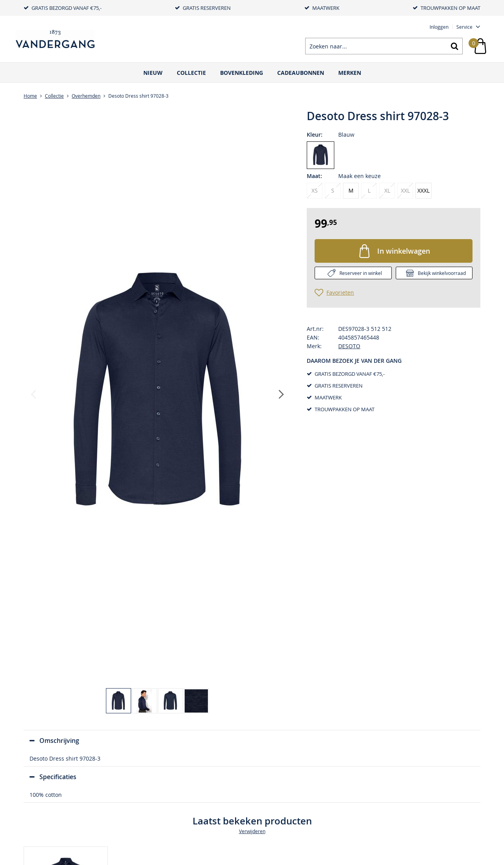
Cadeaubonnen (301, 73)
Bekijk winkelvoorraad (442, 273)
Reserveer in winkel (361, 273)
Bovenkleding (242, 73)
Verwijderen (252, 831)
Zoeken (454, 46)
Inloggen (439, 27)
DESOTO (349, 346)
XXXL (423, 190)
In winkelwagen (404, 251)
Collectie (191, 73)
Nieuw (153, 73)
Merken (350, 73)
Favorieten (340, 292)
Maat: (314, 176)
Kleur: (315, 135)
